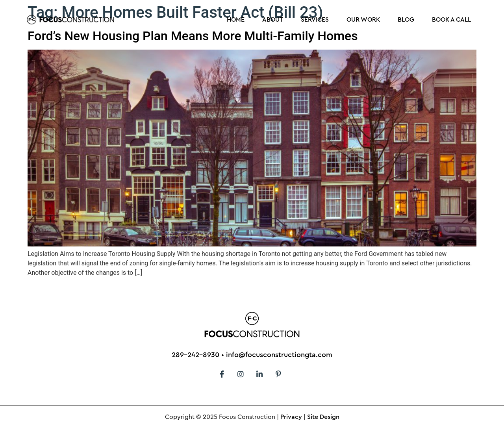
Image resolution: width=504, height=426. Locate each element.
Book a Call (451, 20)
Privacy (291, 417)
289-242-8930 (195, 355)
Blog (406, 20)
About (273, 20)
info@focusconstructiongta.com (279, 355)
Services (315, 20)
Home (236, 20)
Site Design (323, 417)
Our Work (363, 20)
